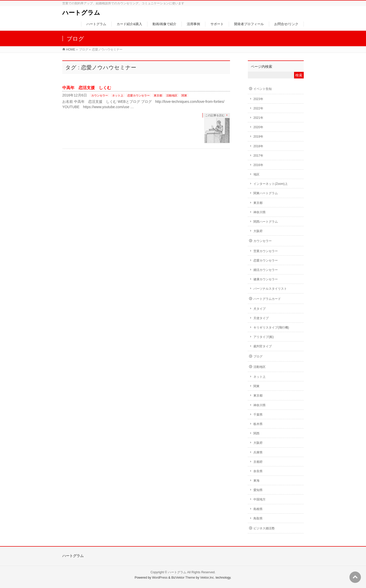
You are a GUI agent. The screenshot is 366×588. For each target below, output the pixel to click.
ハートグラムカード (267, 299)
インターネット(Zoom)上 (271, 184)
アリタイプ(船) (264, 337)
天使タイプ (261, 318)
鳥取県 (258, 518)
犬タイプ (260, 309)
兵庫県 (258, 452)
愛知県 (258, 490)
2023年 (258, 99)
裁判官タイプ (263, 346)
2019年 (258, 137)
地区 (256, 174)
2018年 (258, 146)
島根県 (258, 509)
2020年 (258, 127)
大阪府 (258, 231)
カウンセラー (100, 95)
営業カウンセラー (266, 251)
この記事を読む (215, 115)
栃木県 (258, 424)
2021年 (258, 118)
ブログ (258, 356)
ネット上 (118, 95)
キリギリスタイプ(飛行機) (271, 328)
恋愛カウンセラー (139, 95)
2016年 (258, 165)
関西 (256, 433)
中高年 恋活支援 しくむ (87, 88)
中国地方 (260, 499)
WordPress (160, 578)
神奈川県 (260, 212)
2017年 (258, 156)
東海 (256, 481)
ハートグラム (81, 13)
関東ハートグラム (266, 193)
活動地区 (172, 95)
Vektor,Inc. (207, 578)
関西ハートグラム (266, 222)
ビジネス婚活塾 (264, 528)
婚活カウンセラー (266, 270)
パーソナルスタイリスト (270, 289)
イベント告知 (263, 89)
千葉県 (258, 415)
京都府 (258, 462)
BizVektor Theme (183, 578)
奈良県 (258, 471)
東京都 (158, 95)
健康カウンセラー (266, 279)
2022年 (258, 108)
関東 (184, 95)
